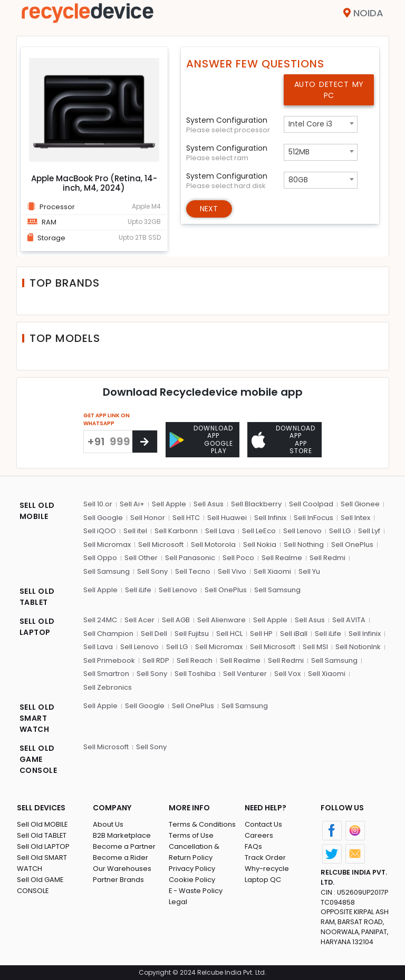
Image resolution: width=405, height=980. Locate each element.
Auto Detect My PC (329, 90)
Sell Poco (238, 558)
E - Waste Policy (196, 891)
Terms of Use (191, 835)
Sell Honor (148, 518)
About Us (108, 824)
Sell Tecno (193, 571)
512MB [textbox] (299, 152)
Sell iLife (138, 590)
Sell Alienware (221, 620)
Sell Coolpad (311, 504)
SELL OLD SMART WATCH (37, 718)
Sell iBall (294, 634)
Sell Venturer (245, 674)
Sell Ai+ (132, 504)
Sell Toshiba (195, 674)
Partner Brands (118, 880)
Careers (259, 835)
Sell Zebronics (108, 687)
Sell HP (261, 634)
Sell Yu (309, 571)
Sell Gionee (360, 504)
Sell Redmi (327, 558)
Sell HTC (186, 518)
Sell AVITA (349, 620)
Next (209, 209)
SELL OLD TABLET (37, 597)
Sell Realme (282, 558)
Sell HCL (229, 634)
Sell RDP (156, 660)
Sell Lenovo (302, 531)
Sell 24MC (100, 620)
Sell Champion (108, 634)
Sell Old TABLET (42, 835)
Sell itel (135, 531)
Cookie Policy (192, 880)
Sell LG (340, 531)
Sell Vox (287, 674)
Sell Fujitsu (192, 634)
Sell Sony (152, 571)
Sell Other (141, 558)
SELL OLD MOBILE (37, 511)
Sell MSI (315, 647)
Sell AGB (176, 620)
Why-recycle (267, 869)
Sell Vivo (232, 571)
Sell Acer (139, 620)
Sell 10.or (98, 504)
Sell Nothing (304, 545)
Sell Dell (154, 634)
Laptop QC (263, 880)
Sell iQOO (100, 531)
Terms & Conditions (202, 824)
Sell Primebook (109, 660)
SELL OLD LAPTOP (37, 627)
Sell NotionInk (358, 647)
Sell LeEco (259, 531)
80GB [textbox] (298, 180)
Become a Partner (124, 846)
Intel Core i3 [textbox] (310, 124)
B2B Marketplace (122, 835)
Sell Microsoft (161, 545)
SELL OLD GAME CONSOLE (38, 759)
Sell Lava (220, 531)
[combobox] (321, 124)
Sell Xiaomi (272, 571)
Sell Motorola (213, 545)
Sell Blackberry (256, 504)
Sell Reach (195, 660)
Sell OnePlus (352, 545)
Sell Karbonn (176, 531)
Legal (178, 902)
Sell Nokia (260, 545)
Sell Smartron (106, 674)
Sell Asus (209, 504)
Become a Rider (120, 857)
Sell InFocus (314, 518)
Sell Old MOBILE (42, 824)
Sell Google (103, 518)
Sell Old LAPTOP (43, 846)
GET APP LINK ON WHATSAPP (107, 419)
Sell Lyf (369, 531)
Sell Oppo (100, 558)
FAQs (253, 846)
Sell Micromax (107, 545)
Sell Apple (169, 504)
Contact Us (263, 824)
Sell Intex (355, 518)
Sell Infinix (270, 518)
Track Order (265, 857)
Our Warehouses (122, 869)
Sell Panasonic (190, 558)
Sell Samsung (107, 571)
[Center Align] (145, 442)
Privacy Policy (192, 869)
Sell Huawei (227, 518)
